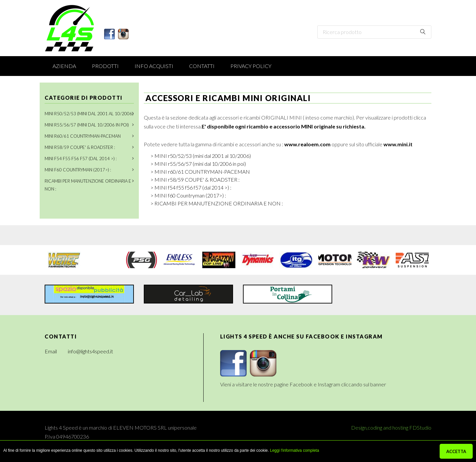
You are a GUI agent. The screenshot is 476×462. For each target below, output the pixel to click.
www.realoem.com (307, 144)
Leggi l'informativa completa (295, 450)
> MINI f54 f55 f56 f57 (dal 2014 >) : (191, 187)
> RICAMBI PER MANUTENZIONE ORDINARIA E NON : (217, 203)
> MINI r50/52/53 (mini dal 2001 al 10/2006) (201, 156)
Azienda (64, 66)
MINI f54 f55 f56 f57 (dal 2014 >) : (81, 159)
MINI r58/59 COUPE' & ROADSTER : (80, 147)
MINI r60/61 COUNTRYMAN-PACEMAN (83, 136)
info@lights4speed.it (90, 351)
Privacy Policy (251, 66)
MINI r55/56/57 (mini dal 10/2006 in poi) (87, 125)
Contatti (202, 66)
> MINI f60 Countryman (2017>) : (188, 195)
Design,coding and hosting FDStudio (391, 427)
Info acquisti (154, 66)
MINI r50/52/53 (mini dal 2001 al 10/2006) (89, 114)
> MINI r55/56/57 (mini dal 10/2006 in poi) (198, 164)
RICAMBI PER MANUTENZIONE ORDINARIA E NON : (88, 185)
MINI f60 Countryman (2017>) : (78, 170)
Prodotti (105, 66)
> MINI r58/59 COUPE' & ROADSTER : (195, 179)
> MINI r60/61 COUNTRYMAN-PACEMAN (200, 172)
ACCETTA (456, 451)
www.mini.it (398, 144)
